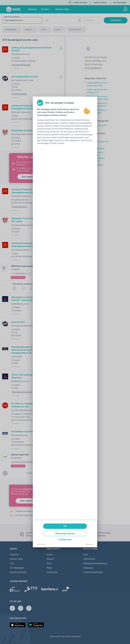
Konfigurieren (65, 539)
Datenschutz (41, 544)
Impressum (89, 544)
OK (65, 526)
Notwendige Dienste (65, 533)
